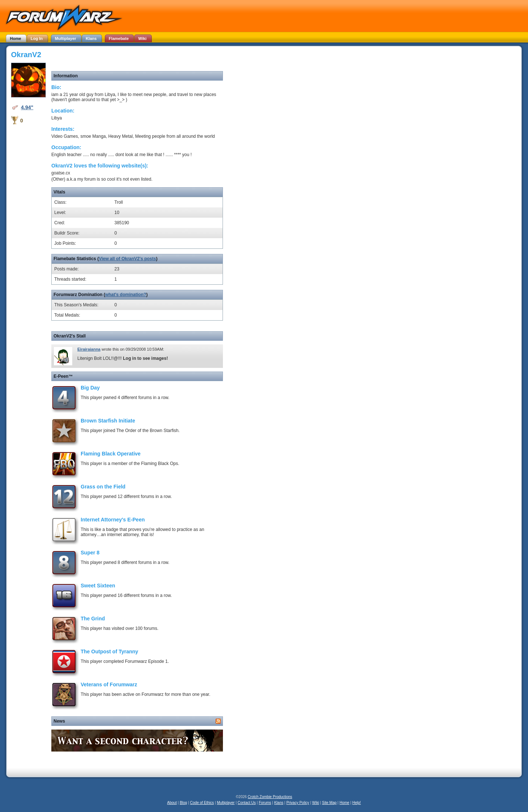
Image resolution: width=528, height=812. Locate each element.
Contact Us (247, 803)
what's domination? (126, 295)
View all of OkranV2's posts (127, 259)
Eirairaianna (89, 349)
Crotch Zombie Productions (270, 797)
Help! (357, 803)
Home (344, 803)
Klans (279, 803)
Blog (183, 803)
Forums (265, 803)
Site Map (329, 803)
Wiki (316, 803)
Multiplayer (226, 803)
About (172, 803)
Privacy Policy (298, 803)
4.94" (27, 107)
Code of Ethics (202, 803)
